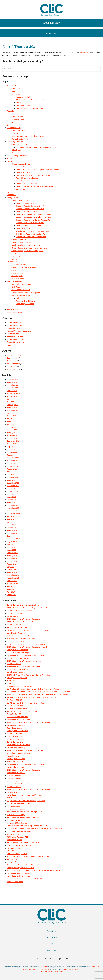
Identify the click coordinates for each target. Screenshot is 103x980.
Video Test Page (18, 306)
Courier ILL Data (13, 781)
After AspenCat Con (15, 840)
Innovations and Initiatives (21, 167)
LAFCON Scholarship (15, 806)
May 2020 (11, 522)
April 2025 (11, 402)
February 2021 (13, 500)
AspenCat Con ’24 (14, 664)
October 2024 (12, 413)
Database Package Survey (17, 854)
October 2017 (12, 581)
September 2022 (13, 466)
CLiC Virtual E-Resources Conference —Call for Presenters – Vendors (34, 689)
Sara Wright (11, 366)
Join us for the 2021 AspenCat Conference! (23, 842)
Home (9, 192)
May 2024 (11, 424)
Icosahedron (12, 195)
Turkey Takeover (13, 616)
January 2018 (12, 572)
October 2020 (12, 511)
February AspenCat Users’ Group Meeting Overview (27, 826)
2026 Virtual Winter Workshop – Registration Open (26, 619)
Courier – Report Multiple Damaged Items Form (34, 214)
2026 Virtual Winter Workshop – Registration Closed (27, 608)
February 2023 (13, 452)
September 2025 (13, 393)
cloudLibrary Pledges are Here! (19, 753)
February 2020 (13, 528)
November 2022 (13, 461)
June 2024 (11, 421)
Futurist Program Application (27, 178)
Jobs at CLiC (16, 91)
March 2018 (11, 570)
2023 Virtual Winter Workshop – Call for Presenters (26, 795)
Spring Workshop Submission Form (20, 868)
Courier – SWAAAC (24, 228)
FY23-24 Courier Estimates (17, 717)
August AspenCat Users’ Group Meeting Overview (26, 801)
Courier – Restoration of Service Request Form (34, 220)
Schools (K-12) (17, 276)
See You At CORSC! (15, 700)
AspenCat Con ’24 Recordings (18, 658)
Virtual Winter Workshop (16, 633)
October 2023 (12, 438)
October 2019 (12, 536)
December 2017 (13, 575)
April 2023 (11, 449)
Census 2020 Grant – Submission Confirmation (34, 175)
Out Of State (16, 256)
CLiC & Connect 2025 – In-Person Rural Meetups (26, 644)
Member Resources (19, 119)
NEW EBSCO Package (16, 815)
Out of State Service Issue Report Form (31, 237)
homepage (84, 52)
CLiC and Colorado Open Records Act (31, 100)
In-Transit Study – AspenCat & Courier (22, 639)
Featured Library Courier (16, 339)
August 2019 (12, 542)
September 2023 (13, 441)
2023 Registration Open (16, 759)
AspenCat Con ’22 (14, 787)
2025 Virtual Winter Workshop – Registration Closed (27, 647)
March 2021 (11, 497)
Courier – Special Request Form (28, 226)
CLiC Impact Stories (24, 105)
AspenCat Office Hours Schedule (20, 611)
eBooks (14, 270)
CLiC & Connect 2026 (15, 613)
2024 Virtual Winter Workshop (18, 720)
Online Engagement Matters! (18, 636)
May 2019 (11, 544)
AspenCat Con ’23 (14, 714)
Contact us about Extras (21, 164)
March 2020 (11, 525)
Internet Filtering (13, 851)
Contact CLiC (17, 89)
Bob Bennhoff (12, 358)
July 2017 (11, 586)
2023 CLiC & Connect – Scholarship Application (25, 750)
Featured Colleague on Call (17, 328)
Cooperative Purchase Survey (18, 803)
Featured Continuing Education (19, 331)
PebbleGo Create (14, 820)
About (14, 114)
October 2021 (12, 489)
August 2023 (12, 444)
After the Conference (15, 882)
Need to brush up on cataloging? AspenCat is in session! (28, 856)
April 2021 (11, 494)
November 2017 (13, 578)
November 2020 (13, 508)
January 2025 (12, 407)
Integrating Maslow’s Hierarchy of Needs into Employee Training (31, 697)
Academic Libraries (19, 265)
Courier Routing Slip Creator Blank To (26, 245)
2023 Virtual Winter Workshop (18, 745)
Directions (51, 33)
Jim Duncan (11, 361)
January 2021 (12, 502)
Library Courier (13, 198)
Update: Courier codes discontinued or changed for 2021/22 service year (35, 829)
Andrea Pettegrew (14, 355)
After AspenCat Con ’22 (16, 773)
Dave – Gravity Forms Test (17, 156)
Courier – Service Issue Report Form (30, 223)
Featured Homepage (15, 336)
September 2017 (13, 584)
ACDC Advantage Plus (16, 798)
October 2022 (12, 463)
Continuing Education (15, 142)
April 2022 (11, 475)
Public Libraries (17, 273)
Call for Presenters (23, 298)
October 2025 (12, 391)
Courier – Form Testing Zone (27, 203)
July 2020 (11, 516)
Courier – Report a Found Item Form (30, 209)
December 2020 (13, 505)
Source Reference (14, 862)
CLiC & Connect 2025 (15, 641)
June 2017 (11, 589)
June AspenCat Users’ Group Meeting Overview (25, 812)
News (9, 345)
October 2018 (12, 561)
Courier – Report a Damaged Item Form (31, 206)
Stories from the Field (20, 139)
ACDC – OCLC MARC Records (19, 845)
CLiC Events (16, 287)
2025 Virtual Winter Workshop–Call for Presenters (26, 667)
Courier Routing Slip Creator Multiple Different (29, 248)
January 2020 (12, 530)
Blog (9, 125)
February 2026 (13, 379)
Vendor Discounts (18, 279)
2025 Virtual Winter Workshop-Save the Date (24, 661)
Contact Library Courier (20, 200)
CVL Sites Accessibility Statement (51, 972)
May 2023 (11, 447)
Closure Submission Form (17, 708)
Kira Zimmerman (13, 364)
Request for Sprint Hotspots (27, 184)
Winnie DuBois (13, 369)
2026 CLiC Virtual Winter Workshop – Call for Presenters (29, 630)
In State (14, 253)
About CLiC (11, 86)
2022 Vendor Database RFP (18, 837)
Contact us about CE (19, 144)
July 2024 (11, 419)
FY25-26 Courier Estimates (17, 627)
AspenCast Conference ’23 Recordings (22, 711)
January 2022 (12, 480)
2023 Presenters (13, 792)
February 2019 (13, 553)
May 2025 (11, 399)
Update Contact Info (15, 312)
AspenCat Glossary (14, 734)
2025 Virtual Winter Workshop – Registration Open (26, 655)
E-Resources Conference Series (19, 686)
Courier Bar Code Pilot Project (18, 653)
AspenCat (11, 111)
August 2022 (12, 469)
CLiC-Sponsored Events (21, 290)
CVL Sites (43, 967)
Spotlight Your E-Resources (17, 650)
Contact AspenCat (18, 117)
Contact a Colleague (19, 131)
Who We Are (16, 94)
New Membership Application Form (29, 108)
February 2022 (13, 477)
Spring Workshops (18, 153)
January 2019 (12, 556)
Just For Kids (12, 859)
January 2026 (12, 382)
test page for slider (14, 309)
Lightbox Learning (14, 775)
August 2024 (12, 416)
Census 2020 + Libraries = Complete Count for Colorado (38, 170)
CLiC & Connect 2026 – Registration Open (23, 605)
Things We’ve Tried (19, 189)
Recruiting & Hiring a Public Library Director (28, 136)
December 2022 (13, 458)
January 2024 (12, 433)
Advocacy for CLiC (23, 97)
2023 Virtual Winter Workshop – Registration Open (26, 764)
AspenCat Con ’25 (14, 625)
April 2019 (11, 547)
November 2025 (13, 388)
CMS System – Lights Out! (17, 678)
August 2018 (12, 564)
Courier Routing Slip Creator (22, 242)
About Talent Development (22, 284)
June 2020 (11, 519)
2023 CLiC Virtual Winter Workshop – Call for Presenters (29, 789)
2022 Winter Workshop (16, 848)
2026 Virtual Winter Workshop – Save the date (25, 622)
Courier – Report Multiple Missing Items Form (33, 217)
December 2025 (13, 385)
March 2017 (11, 595)
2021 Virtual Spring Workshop (18, 873)
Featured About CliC (15, 323)
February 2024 (13, 430)
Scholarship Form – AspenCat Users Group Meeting (36, 147)
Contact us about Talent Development (26, 293)
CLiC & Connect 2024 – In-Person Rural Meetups (26, 703)
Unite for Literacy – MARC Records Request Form (35, 186)
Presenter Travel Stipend (26, 301)
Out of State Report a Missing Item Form (32, 234)
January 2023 (12, 455)
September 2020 (13, 514)
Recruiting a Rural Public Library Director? (23, 817)
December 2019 (13, 533)
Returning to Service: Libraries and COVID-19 (24, 879)
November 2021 (13, 486)
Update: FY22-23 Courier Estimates (21, 784)
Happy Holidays (13, 756)
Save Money (12, 262)
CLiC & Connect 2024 (15, 706)
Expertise (15, 133)
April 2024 (11, 427)
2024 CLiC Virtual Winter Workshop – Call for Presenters (29, 722)
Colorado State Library (72, 969)
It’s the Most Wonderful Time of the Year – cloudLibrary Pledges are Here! (35, 870)
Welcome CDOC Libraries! (17, 823)
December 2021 (13, 483)
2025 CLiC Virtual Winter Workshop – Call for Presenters (29, 675)
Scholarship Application (25, 304)
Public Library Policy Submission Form (31, 181)
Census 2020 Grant (24, 172)
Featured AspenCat (14, 325)
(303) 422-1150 (52, 23)
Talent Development (15, 281)
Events (10, 158)
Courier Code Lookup (20, 239)
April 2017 (11, 592)
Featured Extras (13, 334)
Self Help (15, 122)
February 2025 (13, 405)
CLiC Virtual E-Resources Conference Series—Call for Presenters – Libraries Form (39, 692)
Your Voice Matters (14, 834)
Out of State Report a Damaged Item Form (32, 231)
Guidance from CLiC (15, 736)
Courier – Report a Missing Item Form (30, 212)
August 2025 (12, 396)
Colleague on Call (14, 128)
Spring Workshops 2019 (21, 295)
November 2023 (13, 435)
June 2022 (11, 472)
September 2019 (13, 539)
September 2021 (13, 491)
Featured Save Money (15, 342)
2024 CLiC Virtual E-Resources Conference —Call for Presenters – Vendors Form (38, 694)
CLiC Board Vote (23, 103)
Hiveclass (11, 681)
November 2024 (13, 410)
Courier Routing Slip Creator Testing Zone (27, 251)
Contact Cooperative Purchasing (24, 267)
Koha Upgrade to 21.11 (16, 809)
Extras (9, 161)
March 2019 (11, 550)
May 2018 (11, 567)
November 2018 (13, 558)
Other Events (17, 150)
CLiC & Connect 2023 (15, 739)
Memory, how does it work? (17, 731)
